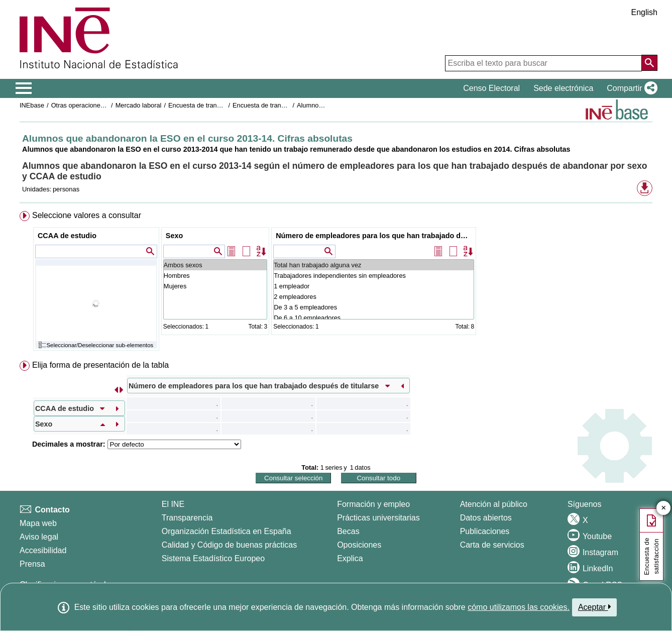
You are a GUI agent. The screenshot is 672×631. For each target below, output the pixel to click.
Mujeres (215, 286)
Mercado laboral (139, 105)
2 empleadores (374, 297)
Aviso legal (39, 537)
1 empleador (374, 286)
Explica (350, 558)
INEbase (32, 105)
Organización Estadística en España (227, 531)
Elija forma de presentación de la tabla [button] (100, 365)
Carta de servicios (492, 545)
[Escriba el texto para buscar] (543, 63)
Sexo (174, 236)
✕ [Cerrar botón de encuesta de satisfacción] (664, 508)
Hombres (215, 276)
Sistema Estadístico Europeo (213, 558)
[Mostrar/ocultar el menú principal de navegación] (24, 88)
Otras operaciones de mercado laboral (106, 105)
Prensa (32, 564)
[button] (630, 88)
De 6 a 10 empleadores (374, 318)
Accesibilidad (43, 550)
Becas (348, 531)
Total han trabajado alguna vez (374, 265)
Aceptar (594, 607)
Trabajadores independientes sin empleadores (374, 276)
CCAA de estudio (67, 236)
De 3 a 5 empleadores (374, 307)
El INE (173, 504)
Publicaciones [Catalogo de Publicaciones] (485, 531)
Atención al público (494, 504)
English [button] (644, 12)
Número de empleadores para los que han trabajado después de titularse (375, 236)
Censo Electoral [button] (491, 88)
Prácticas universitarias (378, 518)
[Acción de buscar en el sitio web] (649, 63)
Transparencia (187, 518)
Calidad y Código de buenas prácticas (230, 545)
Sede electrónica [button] (563, 88)
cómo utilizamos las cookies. (519, 607)
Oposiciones (359, 545)
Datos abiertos (486, 518)
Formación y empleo (373, 504)
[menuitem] (336, 283)
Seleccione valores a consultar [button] (87, 215)
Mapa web (38, 523)
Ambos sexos (215, 265)
